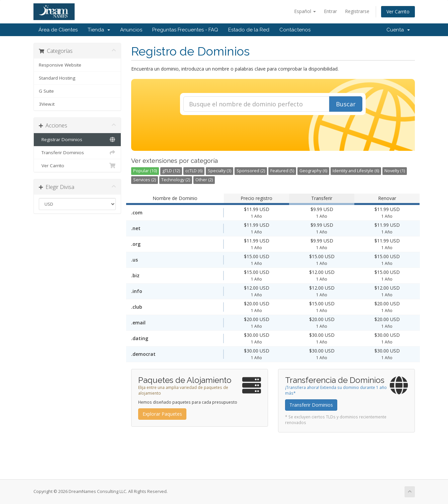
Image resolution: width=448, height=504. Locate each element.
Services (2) (145, 180)
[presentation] (273, 133)
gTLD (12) (171, 171)
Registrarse (357, 11)
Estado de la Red (249, 30)
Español (305, 11)
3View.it (47, 104)
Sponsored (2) (251, 171)
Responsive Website (60, 65)
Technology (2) (176, 180)
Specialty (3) (219, 171)
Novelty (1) (395, 171)
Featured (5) (282, 171)
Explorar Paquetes (162, 414)
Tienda (99, 30)
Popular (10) (145, 171)
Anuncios (131, 30)
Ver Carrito (398, 12)
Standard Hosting (57, 78)
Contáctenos (295, 30)
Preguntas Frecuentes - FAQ (185, 30)
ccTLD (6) (194, 171)
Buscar (346, 104)
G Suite (46, 91)
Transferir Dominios (77, 153)
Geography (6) (313, 171)
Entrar (330, 11)
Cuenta (398, 30)
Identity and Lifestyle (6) (356, 171)
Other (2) (204, 180)
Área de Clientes (58, 30)
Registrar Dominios (77, 139)
